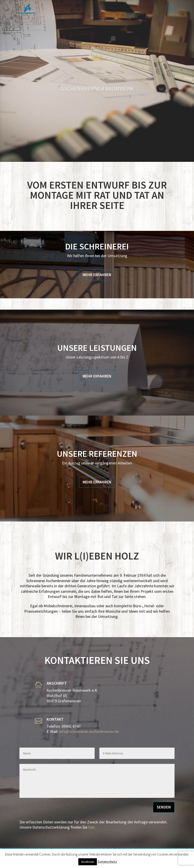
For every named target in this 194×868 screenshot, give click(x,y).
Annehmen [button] (88, 862)
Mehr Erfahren (97, 275)
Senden (164, 807)
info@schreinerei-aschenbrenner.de (89, 731)
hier (91, 827)
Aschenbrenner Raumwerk (97, 89)
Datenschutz (107, 862)
